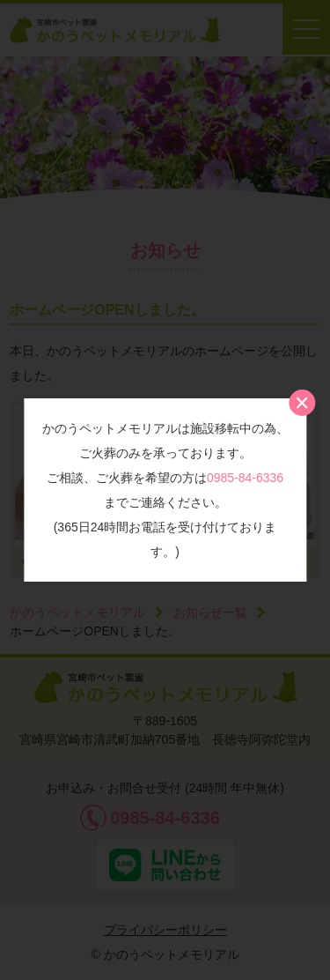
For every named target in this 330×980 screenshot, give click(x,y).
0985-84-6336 (245, 478)
